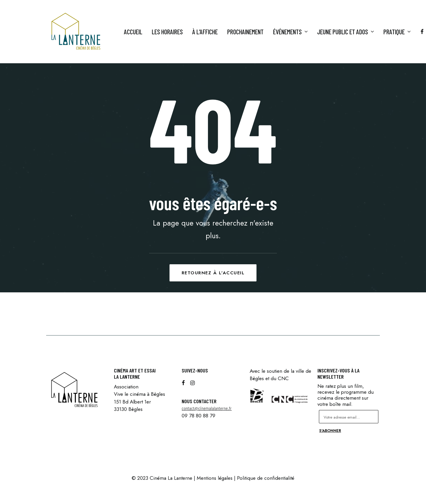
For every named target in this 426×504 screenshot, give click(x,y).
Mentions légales (215, 478)
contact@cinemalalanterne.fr (207, 408)
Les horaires (167, 32)
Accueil (133, 32)
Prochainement (245, 32)
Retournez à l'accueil (213, 273)
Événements (290, 32)
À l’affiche (205, 32)
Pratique (397, 32)
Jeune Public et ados (346, 32)
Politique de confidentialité (266, 478)
